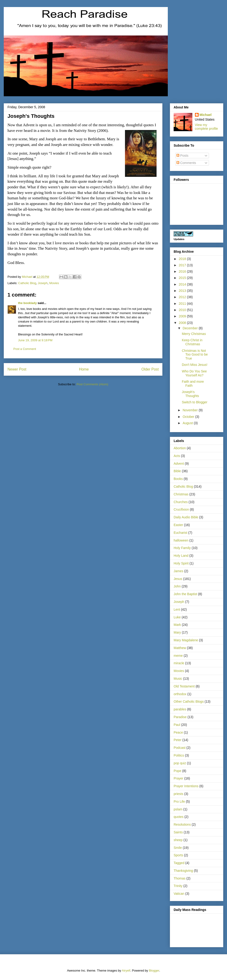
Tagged (179, 863)
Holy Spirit (181, 563)
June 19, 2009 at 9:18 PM (35, 340)
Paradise (180, 717)
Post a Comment (25, 349)
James (178, 571)
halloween (181, 540)
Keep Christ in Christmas (192, 342)
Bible (177, 471)
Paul (177, 725)
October (189, 417)
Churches (181, 502)
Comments (186, 163)
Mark (177, 625)
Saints (178, 832)
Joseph (43, 283)
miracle (179, 663)
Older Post (150, 369)
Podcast (180, 748)
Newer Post (17, 369)
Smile (178, 848)
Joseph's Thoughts (190, 394)
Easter (178, 525)
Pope (178, 771)
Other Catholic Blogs (189, 702)
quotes (179, 817)
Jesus (178, 579)
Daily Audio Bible (186, 517)
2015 (183, 278)
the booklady (27, 303)
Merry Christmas (194, 334)
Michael (206, 115)
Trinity (178, 886)
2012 (183, 297)
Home (84, 369)
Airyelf (126, 971)
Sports (178, 855)
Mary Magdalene (186, 640)
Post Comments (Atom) (92, 384)
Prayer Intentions (186, 786)
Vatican (179, 894)
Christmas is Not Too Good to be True (195, 355)
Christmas (181, 494)
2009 (183, 316)
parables (180, 709)
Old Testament (184, 686)
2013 (183, 291)
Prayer (178, 778)
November (190, 410)
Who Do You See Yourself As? (194, 373)
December (190, 328)
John (177, 586)
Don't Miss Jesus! (195, 365)
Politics (179, 755)
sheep (178, 840)
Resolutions (182, 824)
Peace (178, 732)
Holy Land (181, 556)
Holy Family (182, 548)
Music (178, 679)
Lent (177, 609)
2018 (183, 259)
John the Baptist (185, 594)
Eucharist (180, 533)
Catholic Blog (27, 283)
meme (178, 656)
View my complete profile (207, 127)
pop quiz (180, 763)
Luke (177, 617)
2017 (183, 265)
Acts (177, 456)
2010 (183, 310)
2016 (183, 271)
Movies (54, 283)
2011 (183, 304)
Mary (177, 632)
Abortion (180, 448)
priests (178, 794)
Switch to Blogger (195, 402)
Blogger (154, 971)
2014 (183, 284)
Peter (178, 740)
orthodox (180, 694)
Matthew (180, 648)
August (188, 423)
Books (178, 479)
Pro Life (179, 802)
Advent (179, 464)
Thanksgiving (183, 871)
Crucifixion (181, 509)
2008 (183, 323)
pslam (178, 809)
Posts (182, 156)
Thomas (180, 878)
